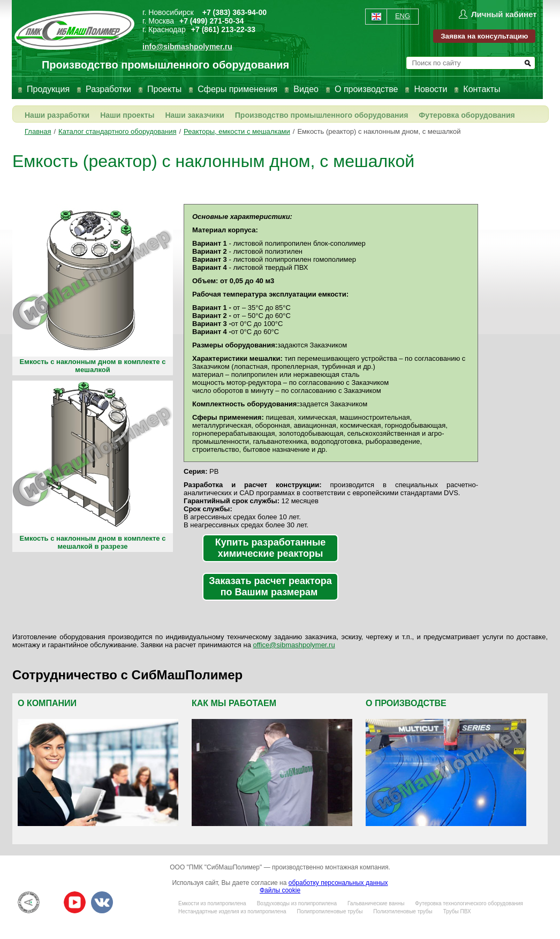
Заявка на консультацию (484, 36)
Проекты (164, 89)
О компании (47, 703)
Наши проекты (127, 115)
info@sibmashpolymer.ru (187, 47)
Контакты (482, 89)
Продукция (48, 89)
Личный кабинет (504, 14)
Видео (306, 89)
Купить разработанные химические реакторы (271, 548)
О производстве (366, 89)
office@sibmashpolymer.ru (294, 645)
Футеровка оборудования (467, 115)
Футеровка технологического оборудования (469, 903)
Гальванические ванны (376, 903)
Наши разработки (57, 115)
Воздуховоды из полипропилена (297, 903)
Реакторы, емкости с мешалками (237, 131)
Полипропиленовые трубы (330, 911)
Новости (430, 89)
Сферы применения (237, 89)
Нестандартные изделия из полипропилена (232, 911)
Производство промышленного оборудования (322, 115)
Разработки (108, 89)
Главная (38, 131)
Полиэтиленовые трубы (403, 911)
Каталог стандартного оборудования (117, 131)
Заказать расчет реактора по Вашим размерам (270, 586)
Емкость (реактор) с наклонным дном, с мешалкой (379, 131)
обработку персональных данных (338, 883)
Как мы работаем (234, 703)
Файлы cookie (280, 890)
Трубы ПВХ (457, 911)
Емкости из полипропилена (212, 903)
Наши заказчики (194, 115)
